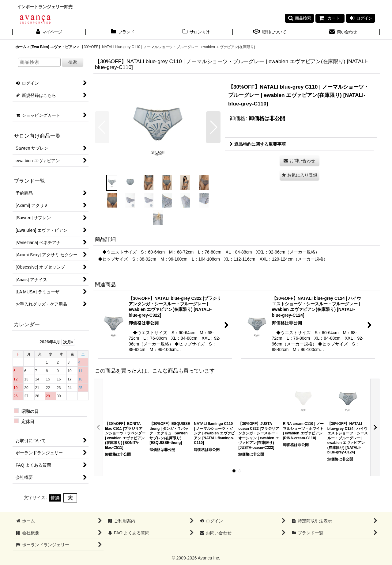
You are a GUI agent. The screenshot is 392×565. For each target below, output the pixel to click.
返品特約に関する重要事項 (258, 144)
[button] (299, 18)
